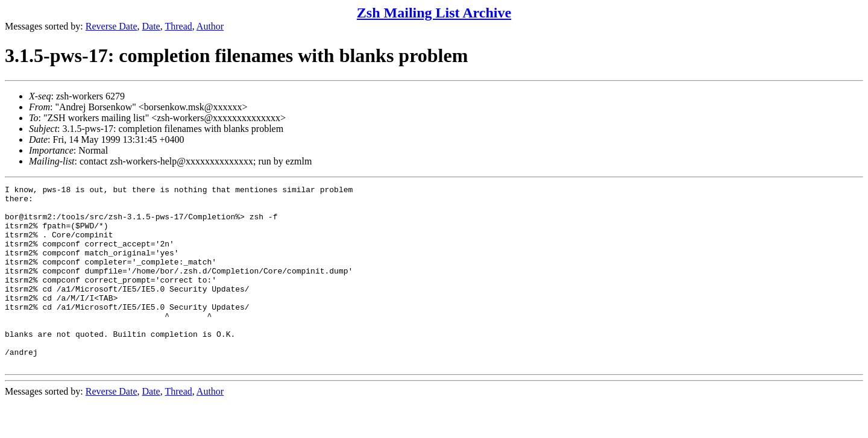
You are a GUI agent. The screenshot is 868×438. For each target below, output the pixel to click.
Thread (178, 26)
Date (151, 26)
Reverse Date (112, 26)
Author (210, 26)
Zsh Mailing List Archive (434, 13)
